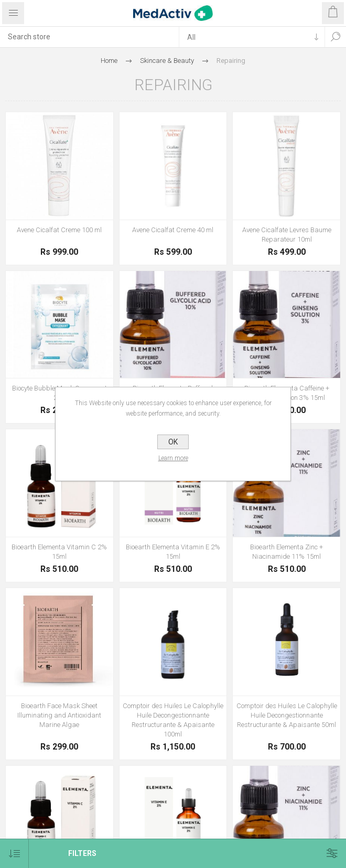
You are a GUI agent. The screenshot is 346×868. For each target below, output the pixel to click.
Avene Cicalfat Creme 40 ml (173, 230)
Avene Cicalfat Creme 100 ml (59, 230)
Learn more (173, 458)
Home (109, 61)
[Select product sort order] (14, 854)
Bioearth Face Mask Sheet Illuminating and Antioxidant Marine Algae (59, 715)
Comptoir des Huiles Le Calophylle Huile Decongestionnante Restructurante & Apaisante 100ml (173, 720)
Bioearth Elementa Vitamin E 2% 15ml (173, 552)
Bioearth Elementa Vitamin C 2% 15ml (59, 552)
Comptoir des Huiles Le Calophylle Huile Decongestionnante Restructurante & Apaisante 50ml (287, 715)
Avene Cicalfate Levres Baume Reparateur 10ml (287, 235)
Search (336, 37)
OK (173, 442)
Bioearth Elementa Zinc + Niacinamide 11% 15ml (286, 552)
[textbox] (89, 37)
